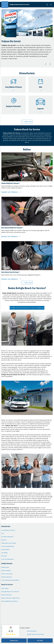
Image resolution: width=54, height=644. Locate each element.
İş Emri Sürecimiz (7, 574)
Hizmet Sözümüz (7, 577)
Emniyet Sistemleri (7, 537)
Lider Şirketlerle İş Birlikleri (10, 580)
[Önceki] (46, 64)
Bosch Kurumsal (7, 595)
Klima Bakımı (6, 550)
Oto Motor (5, 553)
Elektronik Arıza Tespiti (9, 543)
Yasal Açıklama (32, 631)
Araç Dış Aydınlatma (8, 546)
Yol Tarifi (40, 640)
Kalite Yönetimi (6, 571)
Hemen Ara (14, 640)
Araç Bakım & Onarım (8, 530)
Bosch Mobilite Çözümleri (9, 601)
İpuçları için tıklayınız (10, 192)
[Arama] (47, 5)
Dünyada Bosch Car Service (10, 592)
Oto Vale (4, 556)
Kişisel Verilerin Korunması (36, 634)
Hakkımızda (5, 567)
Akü (3, 533)
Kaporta (4, 540)
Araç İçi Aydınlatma (8, 559)
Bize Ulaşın (5, 588)
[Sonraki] (50, 64)
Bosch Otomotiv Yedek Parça (11, 598)
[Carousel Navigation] (48, 64)
